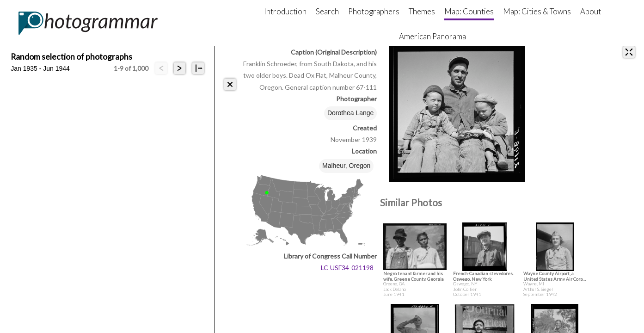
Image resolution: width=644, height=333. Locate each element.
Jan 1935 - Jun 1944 (40, 68)
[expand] (629, 52)
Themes (422, 11)
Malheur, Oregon (346, 166)
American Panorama (432, 36)
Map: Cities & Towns (537, 11)
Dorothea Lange (350, 113)
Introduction (285, 11)
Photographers (374, 11)
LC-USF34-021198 (347, 268)
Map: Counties (469, 11)
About (591, 11)
